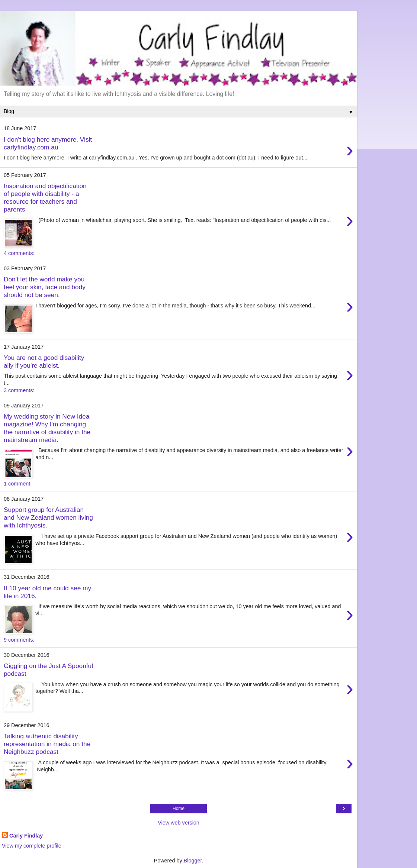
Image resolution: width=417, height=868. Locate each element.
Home (179, 809)
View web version (179, 823)
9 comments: (19, 640)
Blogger (193, 861)
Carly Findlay (26, 836)
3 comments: (19, 390)
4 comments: (19, 253)
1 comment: (18, 484)
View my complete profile (32, 846)
